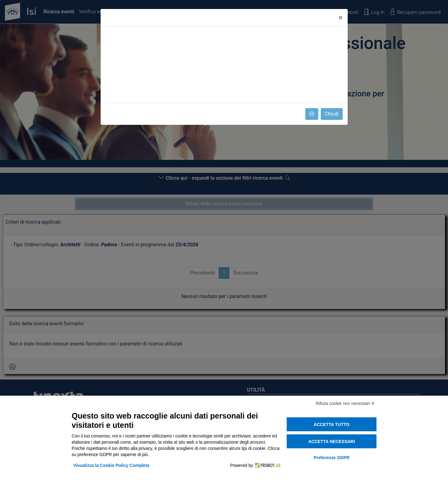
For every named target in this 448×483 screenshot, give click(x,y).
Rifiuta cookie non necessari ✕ (345, 403)
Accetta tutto (332, 424)
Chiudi (332, 114)
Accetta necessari (331, 441)
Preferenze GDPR (332, 458)
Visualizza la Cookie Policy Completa (111, 465)
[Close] (341, 18)
